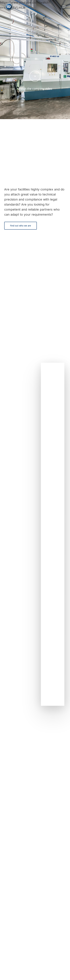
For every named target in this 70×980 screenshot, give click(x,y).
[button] (64, 7)
